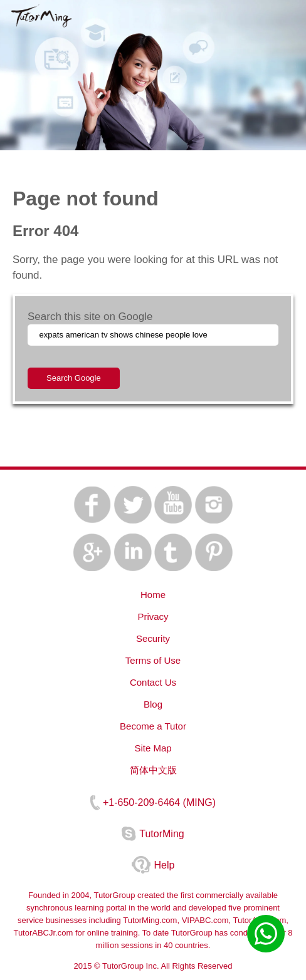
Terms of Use (153, 660)
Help (165, 865)
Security (153, 638)
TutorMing (161, 834)
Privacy (153, 616)
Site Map (153, 748)
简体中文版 (153, 770)
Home (153, 595)
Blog (153, 704)
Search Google (74, 378)
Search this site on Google (90, 317)
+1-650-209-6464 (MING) (159, 802)
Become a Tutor (153, 726)
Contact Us (153, 682)
